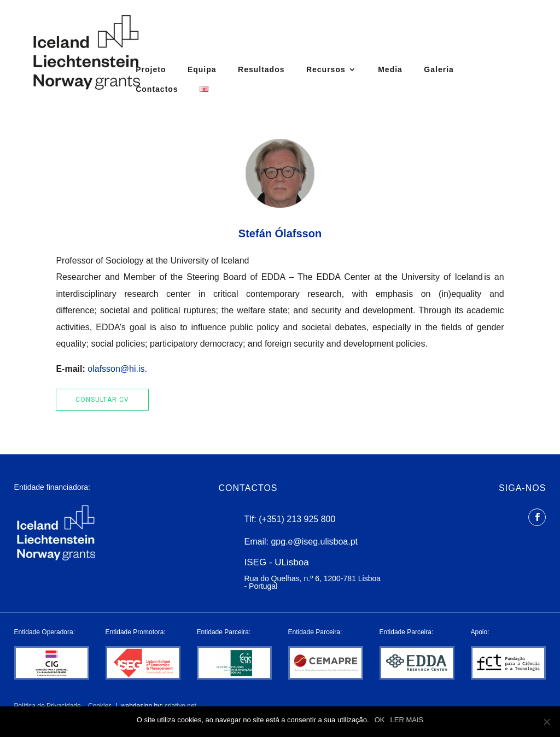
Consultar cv (102, 400)
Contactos (157, 89)
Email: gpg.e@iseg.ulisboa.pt (301, 542)
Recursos (326, 70)
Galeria (439, 70)
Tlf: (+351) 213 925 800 (290, 519)
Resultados (261, 70)
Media (390, 70)
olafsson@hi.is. (117, 369)
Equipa (202, 70)
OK (380, 720)
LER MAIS (407, 720)
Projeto (151, 70)
